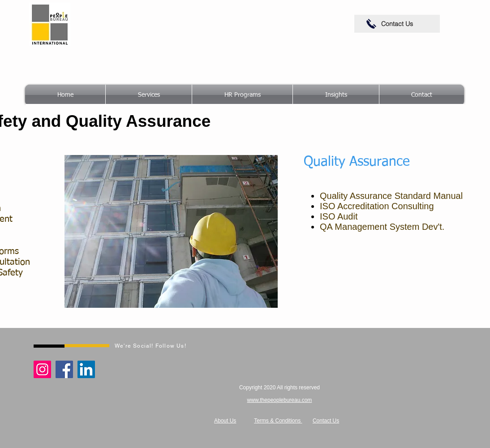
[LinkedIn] (86, 369)
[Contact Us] (397, 24)
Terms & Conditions (278, 421)
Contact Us (326, 421)
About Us (225, 421)
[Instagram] (42, 369)
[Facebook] (64, 369)
